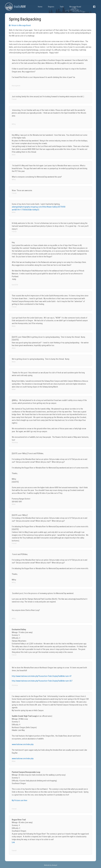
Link (13, 842)
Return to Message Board (20, 25)
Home (40, 7)
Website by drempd (51, 865)
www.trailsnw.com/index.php (23, 744)
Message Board (75, 7)
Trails (62, 7)
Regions (51, 7)
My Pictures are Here (20, 800)
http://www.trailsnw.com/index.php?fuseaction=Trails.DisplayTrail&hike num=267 (42, 681)
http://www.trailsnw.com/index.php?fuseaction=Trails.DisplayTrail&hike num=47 (42, 676)
